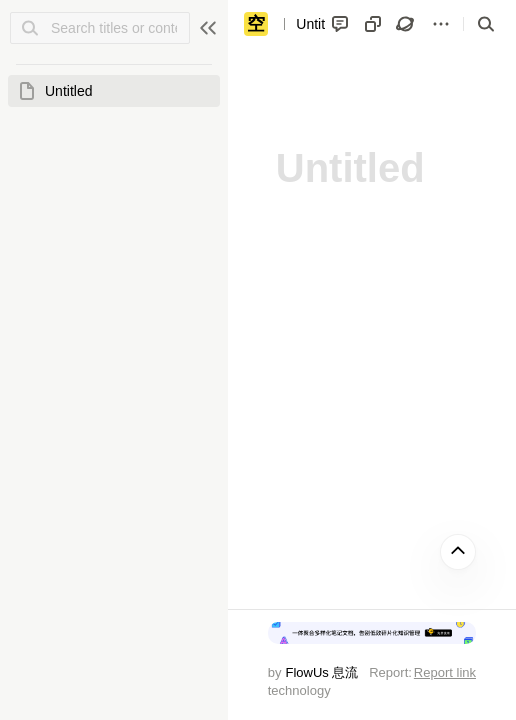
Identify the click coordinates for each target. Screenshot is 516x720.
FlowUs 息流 (321, 672)
